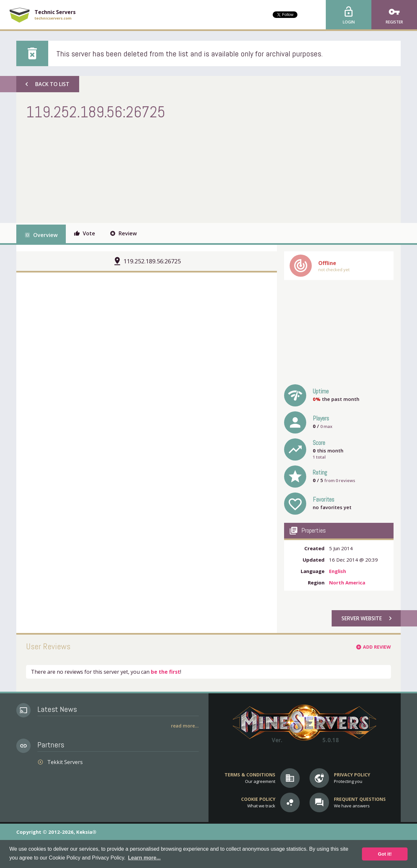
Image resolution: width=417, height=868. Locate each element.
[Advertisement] (145, 171)
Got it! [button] (385, 854)
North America (347, 582)
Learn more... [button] (144, 858)
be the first (165, 672)
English (338, 571)
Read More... (185, 726)
